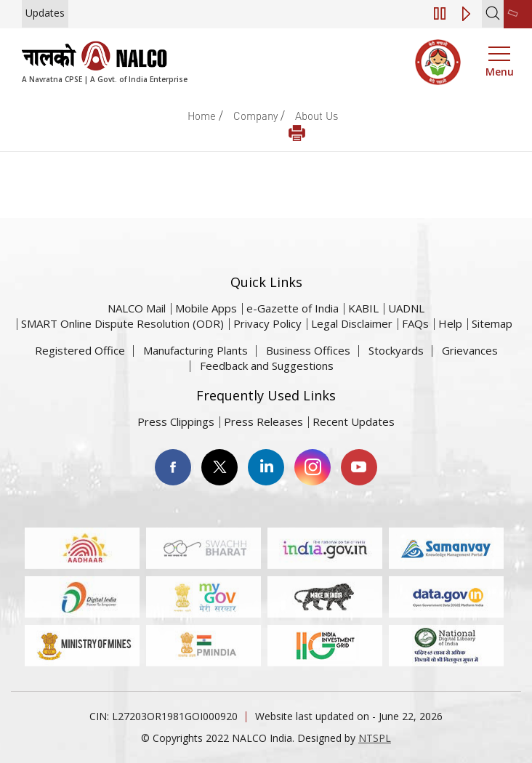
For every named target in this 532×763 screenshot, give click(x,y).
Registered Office (80, 350)
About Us (317, 116)
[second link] (518, 14)
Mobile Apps (206, 308)
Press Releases (263, 421)
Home (202, 116)
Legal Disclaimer (352, 323)
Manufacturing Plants (196, 350)
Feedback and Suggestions (267, 366)
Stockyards (396, 350)
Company (255, 116)
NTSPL (375, 738)
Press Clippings (176, 421)
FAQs (415, 323)
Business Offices (308, 350)
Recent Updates (354, 421)
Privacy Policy (267, 323)
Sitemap (492, 323)
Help (450, 323)
